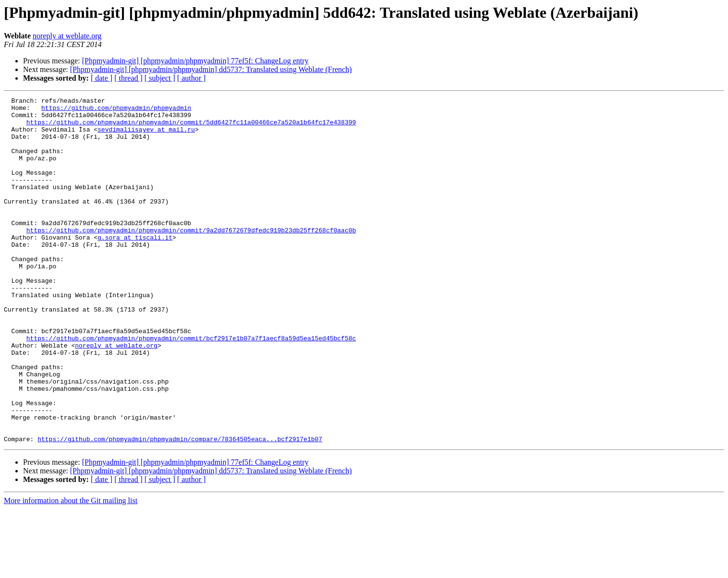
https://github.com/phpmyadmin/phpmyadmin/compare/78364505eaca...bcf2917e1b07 (180, 508)
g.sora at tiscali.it (135, 266)
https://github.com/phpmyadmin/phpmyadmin (116, 110)
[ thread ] (128, 78)
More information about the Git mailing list (71, 570)
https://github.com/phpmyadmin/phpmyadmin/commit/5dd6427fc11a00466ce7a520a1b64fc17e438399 (191, 128)
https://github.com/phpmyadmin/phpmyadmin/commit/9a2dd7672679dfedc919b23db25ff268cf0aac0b (191, 257)
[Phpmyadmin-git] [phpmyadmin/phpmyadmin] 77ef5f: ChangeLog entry (195, 61)
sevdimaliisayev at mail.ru (146, 136)
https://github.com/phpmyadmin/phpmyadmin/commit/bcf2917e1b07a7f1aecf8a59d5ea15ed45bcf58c (191, 387)
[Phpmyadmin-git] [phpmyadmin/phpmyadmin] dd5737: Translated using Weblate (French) (211, 69)
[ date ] (102, 78)
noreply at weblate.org (67, 36)
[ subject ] (160, 78)
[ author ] (192, 78)
